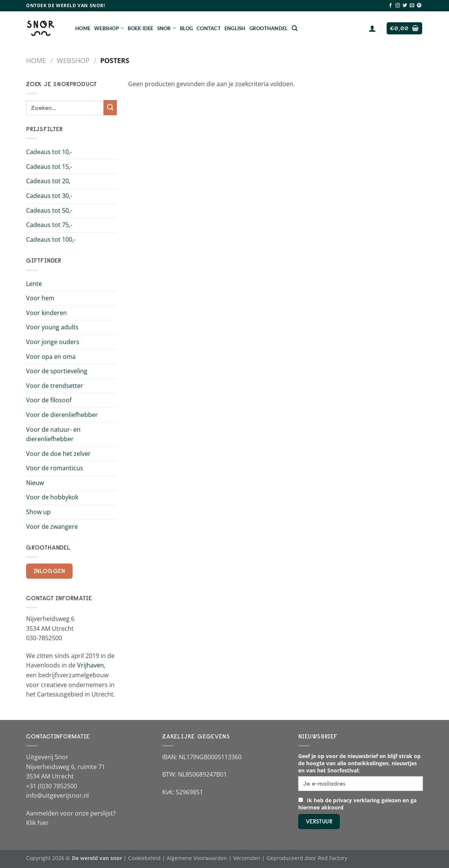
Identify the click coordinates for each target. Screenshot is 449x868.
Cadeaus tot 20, (48, 181)
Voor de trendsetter (55, 386)
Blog (186, 28)
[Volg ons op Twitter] (405, 6)
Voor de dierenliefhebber (62, 415)
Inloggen (50, 571)
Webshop (109, 28)
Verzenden (247, 858)
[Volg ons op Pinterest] (419, 6)
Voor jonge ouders (53, 342)
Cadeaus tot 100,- (51, 239)
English (235, 28)
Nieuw (35, 483)
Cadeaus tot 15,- (49, 167)
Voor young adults (52, 327)
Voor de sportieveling (57, 371)
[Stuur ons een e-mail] (412, 6)
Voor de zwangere (52, 527)
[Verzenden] (110, 108)
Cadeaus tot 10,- (49, 152)
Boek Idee (140, 28)
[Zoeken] (295, 28)
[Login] (372, 28)
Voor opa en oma (51, 357)
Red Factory (333, 858)
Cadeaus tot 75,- (49, 225)
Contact (209, 28)
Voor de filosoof (49, 400)
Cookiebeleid (144, 858)
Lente (34, 284)
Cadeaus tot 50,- (49, 210)
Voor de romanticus (55, 468)
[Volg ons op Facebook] (390, 6)
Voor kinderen (46, 313)
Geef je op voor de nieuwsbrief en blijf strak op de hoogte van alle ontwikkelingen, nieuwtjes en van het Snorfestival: (359, 763)
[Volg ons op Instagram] (398, 6)
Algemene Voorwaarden (197, 858)
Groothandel (269, 28)
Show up (38, 512)
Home (83, 28)
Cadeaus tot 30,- (49, 196)
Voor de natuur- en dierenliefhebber (53, 434)
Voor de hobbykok (52, 497)
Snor (167, 28)
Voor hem (40, 298)
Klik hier (37, 823)
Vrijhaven (91, 665)
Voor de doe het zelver (58, 454)
